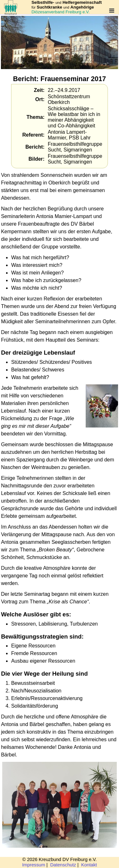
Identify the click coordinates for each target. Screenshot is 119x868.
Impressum (34, 865)
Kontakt (89, 865)
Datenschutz (63, 865)
